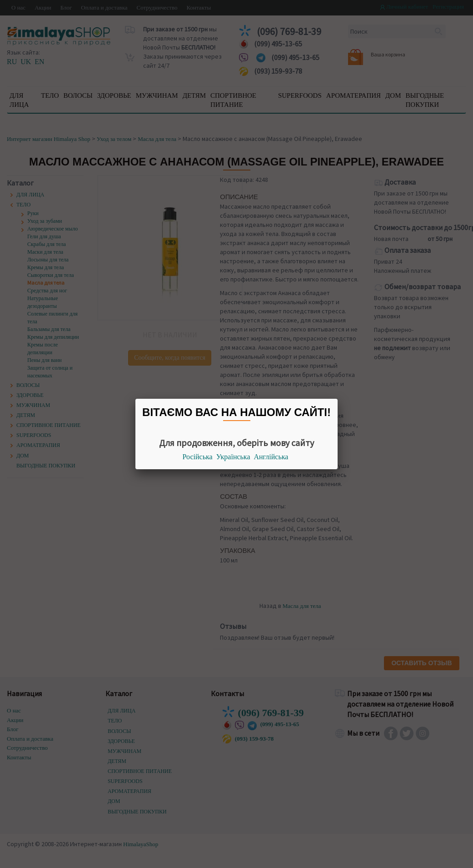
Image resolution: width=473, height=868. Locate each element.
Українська (233, 457)
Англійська (271, 457)
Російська (198, 457)
